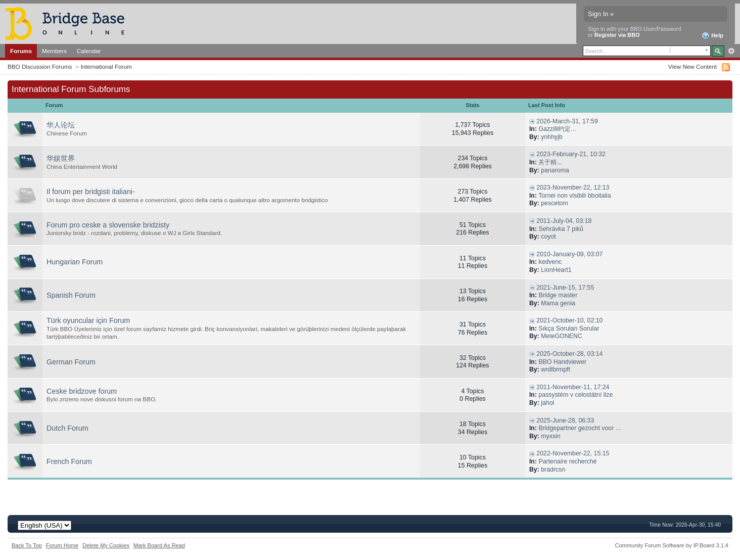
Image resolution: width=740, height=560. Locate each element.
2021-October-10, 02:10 (569, 320)
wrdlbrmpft (556, 369)
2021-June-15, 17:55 (565, 288)
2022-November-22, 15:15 (573, 453)
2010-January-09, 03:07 (569, 254)
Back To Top (27, 545)
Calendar (89, 51)
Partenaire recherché (567, 461)
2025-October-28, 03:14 (569, 354)
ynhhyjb (552, 137)
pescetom (554, 203)
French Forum (69, 461)
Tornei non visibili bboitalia (574, 196)
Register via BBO (617, 35)
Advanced (731, 51)
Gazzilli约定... (557, 129)
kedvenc (550, 262)
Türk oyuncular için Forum (88, 320)
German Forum (71, 362)
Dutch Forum (67, 428)
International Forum (106, 66)
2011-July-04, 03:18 (564, 221)
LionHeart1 (556, 270)
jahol (547, 403)
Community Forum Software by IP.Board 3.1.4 (672, 545)
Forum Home (62, 545)
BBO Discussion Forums (40, 66)
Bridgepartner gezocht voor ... (580, 428)
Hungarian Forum (75, 262)
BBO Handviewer (562, 362)
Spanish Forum (71, 295)
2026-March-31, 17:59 (567, 121)
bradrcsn (553, 470)
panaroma (555, 170)
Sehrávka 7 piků (561, 229)
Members (54, 51)
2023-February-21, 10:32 (571, 154)
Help (712, 36)
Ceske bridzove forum (82, 391)
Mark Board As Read (159, 545)
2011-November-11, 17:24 (573, 387)
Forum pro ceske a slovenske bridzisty (108, 225)
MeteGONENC (562, 336)
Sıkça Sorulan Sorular (569, 329)
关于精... (550, 162)
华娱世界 (61, 158)
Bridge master (558, 295)
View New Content (692, 66)
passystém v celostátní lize (575, 395)
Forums (21, 51)
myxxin (550, 436)
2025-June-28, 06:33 (565, 421)
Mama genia (558, 303)
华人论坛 (61, 125)
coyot (548, 237)
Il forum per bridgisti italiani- (91, 192)
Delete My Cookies (106, 545)
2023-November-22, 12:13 (573, 188)
